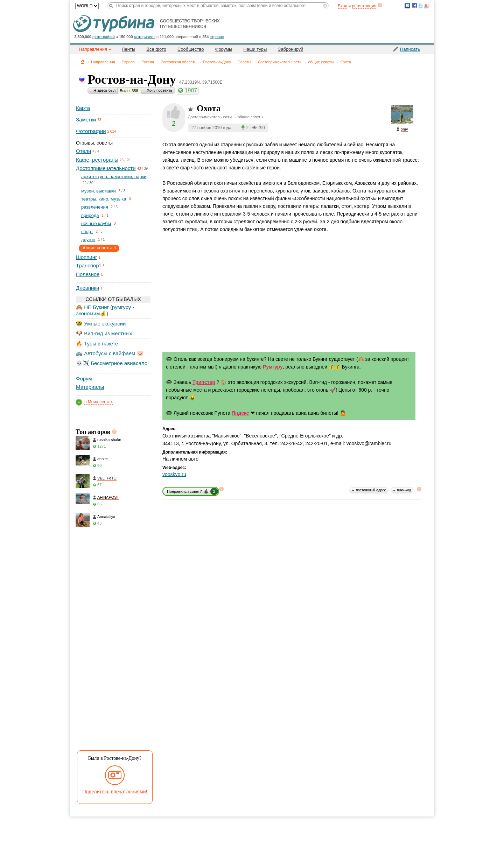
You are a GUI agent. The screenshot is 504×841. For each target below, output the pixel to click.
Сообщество (191, 49)
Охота (346, 62)
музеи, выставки (99, 191)
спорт (87, 232)
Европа (128, 62)
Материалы (90, 387)
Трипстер (204, 382)
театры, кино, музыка (104, 199)
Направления (103, 62)
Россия (148, 62)
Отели (83, 151)
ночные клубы (96, 223)
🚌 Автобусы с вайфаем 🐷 (110, 353)
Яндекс (240, 413)
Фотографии (91, 131)
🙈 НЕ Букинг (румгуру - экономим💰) (105, 310)
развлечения (95, 207)
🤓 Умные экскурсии (101, 324)
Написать (410, 49)
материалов (145, 37)
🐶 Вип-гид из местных (104, 333)
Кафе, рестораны (97, 160)
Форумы (224, 49)
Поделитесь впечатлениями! (115, 792)
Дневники (87, 288)
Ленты (128, 49)
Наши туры (255, 49)
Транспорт (89, 265)
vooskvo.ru (174, 474)
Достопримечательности (279, 62)
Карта (83, 108)
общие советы (321, 62)
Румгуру (273, 367)
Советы (244, 62)
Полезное (88, 274)
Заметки (86, 120)
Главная (82, 62)
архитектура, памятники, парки (114, 177)
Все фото (156, 49)
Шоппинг (86, 257)
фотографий (104, 37)
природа (90, 215)
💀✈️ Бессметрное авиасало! (112, 363)
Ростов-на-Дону (217, 62)
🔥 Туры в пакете (97, 344)
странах (217, 37)
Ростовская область (178, 62)
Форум (84, 379)
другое (88, 240)
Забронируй (290, 49)
